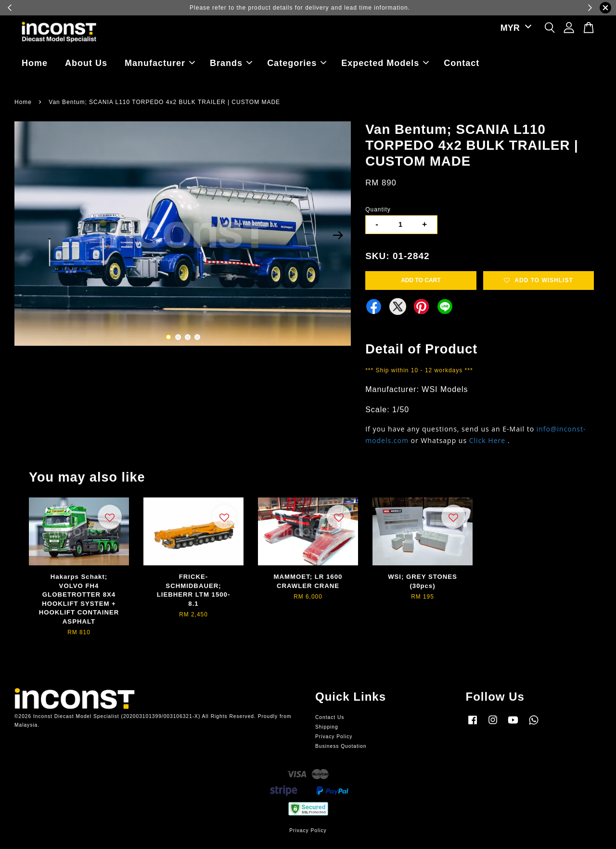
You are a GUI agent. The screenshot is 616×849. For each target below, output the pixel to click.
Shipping (327, 727)
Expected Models (385, 63)
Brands (231, 63)
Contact (462, 63)
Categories (297, 63)
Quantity (378, 209)
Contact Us (330, 717)
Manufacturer (160, 63)
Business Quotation (341, 746)
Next (338, 235)
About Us (86, 63)
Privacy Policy (334, 737)
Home (35, 63)
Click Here (487, 440)
